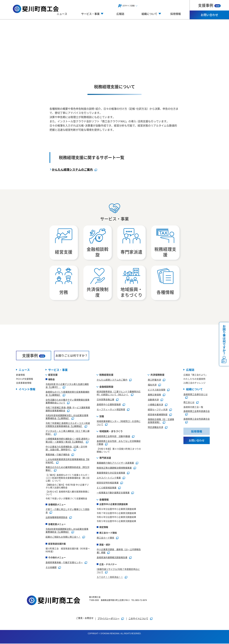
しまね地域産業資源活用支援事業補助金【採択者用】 (67, 461)
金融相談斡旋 (106, 387)
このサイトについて (138, 619)
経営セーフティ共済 (158, 410)
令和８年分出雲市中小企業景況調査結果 (116, 509)
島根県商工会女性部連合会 (197, 419)
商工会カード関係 (105, 538)
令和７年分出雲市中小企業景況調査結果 (116, 513)
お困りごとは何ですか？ (72, 356)
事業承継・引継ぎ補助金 (58, 455)
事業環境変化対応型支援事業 (111, 473)
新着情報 (20, 375)
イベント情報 (27, 390)
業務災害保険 (154, 395)
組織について (194, 390)
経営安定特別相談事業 (108, 483)
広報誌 (120, 14)
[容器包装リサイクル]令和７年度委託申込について (118, 571)
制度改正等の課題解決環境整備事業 (114, 468)
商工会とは (189, 403)
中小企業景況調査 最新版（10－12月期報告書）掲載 (119, 551)
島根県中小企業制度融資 (109, 405)
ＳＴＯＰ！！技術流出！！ (110, 577)
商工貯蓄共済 (154, 380)
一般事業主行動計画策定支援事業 (113, 493)
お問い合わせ (209, 15)
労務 (102, 417)
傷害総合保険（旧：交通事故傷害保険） (161, 421)
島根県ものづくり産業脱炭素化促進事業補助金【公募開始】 (67, 394)
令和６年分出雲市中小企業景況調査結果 (116, 517)
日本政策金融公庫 (105, 400)
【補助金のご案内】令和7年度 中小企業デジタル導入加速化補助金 (67, 487)
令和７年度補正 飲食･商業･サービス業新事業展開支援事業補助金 (68, 409)
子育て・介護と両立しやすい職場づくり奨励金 (67, 511)
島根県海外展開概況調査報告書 (112, 558)
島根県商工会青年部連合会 (197, 411)
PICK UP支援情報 (25, 379)
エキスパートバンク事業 (109, 478)
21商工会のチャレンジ (194, 383)
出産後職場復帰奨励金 (57, 518)
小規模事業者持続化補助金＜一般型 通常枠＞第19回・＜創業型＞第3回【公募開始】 (68, 441)
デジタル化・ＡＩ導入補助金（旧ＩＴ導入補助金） (67, 433)
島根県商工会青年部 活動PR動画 (113, 437)
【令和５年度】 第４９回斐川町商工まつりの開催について (119, 451)
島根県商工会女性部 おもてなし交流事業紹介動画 (119, 443)
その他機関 (51, 568)
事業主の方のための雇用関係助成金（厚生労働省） (67, 469)
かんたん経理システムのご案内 (72, 169)
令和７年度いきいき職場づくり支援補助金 (66, 499)
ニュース (62, 14)
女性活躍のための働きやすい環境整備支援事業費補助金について (67, 402)
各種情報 (104, 500)
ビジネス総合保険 (157, 390)
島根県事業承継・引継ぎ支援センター (64, 563)
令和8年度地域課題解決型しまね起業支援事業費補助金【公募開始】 (67, 417)
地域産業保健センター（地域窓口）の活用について (119, 423)
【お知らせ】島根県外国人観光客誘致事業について (67, 493)
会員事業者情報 (24, 383)
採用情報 (176, 14)
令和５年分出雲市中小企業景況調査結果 (116, 521)
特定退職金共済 (155, 428)
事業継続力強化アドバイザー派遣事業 (115, 463)
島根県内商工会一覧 (193, 408)
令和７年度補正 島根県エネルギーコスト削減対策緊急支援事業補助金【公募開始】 (68, 425)
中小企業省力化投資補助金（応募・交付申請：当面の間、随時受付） (66, 449)
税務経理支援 (106, 375)
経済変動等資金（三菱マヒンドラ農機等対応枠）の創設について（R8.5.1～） (119, 393)
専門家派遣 (105, 458)
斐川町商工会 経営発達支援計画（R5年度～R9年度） (68, 550)
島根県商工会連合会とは (195, 395)
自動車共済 (153, 400)
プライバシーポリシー (109, 619)
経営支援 (53, 375)
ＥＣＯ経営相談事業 (107, 488)
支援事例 (209, 5)
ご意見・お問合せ (85, 618)
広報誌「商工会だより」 (195, 375)
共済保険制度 (157, 375)
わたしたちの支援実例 (194, 379)
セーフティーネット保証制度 (111, 410)
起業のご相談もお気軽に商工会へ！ (63, 537)
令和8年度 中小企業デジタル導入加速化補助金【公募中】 (67, 386)
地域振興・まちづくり (111, 432)
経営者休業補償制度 (158, 415)
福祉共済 (152, 385)
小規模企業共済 (155, 405)
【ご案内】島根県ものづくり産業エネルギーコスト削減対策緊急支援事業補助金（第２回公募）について (67, 478)
